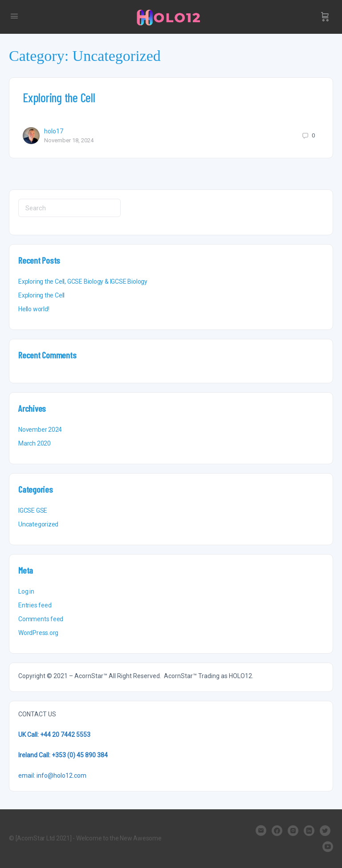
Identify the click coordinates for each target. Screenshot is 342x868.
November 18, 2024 (69, 140)
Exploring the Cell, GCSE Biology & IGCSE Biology (83, 281)
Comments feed (41, 619)
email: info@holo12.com (52, 776)
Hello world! (34, 309)
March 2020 (35, 443)
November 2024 (40, 430)
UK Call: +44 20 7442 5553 (54, 735)
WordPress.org (38, 633)
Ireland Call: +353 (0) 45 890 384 (63, 755)
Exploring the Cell (59, 97)
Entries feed (35, 605)
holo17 (54, 131)
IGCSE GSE (33, 510)
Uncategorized (38, 524)
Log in (26, 591)
